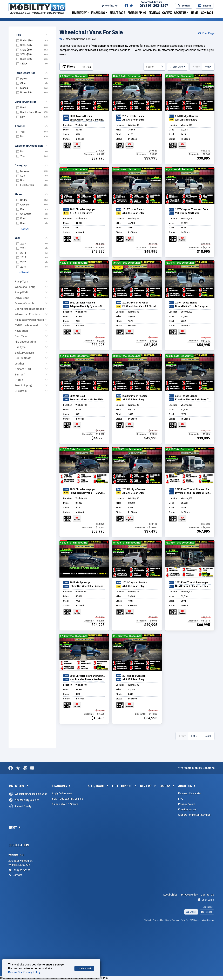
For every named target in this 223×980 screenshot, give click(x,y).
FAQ (181, 799)
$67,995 (203, 531)
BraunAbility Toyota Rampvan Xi (193, 306)
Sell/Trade (117, 13)
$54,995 (203, 345)
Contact (207, 13)
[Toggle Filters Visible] (69, 67)
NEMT (195, 13)
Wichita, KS (111, 6)
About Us (180, 13)
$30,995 (203, 158)
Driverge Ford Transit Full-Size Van (193, 493)
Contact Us (207, 895)
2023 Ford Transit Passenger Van (193, 582)
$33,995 (98, 345)
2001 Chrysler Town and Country (87, 676)
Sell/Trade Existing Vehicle (67, 799)
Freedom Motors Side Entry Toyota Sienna (193, 400)
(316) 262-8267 (154, 6)
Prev (196, 67)
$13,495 (98, 718)
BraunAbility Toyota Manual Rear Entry (87, 120)
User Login (206, 900)
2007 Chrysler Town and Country (193, 209)
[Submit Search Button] (162, 67)
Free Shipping (137, 13)
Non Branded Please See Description (193, 586)
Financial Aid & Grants (65, 804)
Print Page (206, 33)
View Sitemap (208, 920)
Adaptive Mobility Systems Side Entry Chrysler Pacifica (87, 306)
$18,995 (203, 251)
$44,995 (98, 438)
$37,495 (151, 531)
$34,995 (151, 718)
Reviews (154, 13)
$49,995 (98, 251)
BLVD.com (195, 920)
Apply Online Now (62, 793)
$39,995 (98, 158)
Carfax (167, 13)
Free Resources (187, 809)
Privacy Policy (186, 804)
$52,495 (151, 345)
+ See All (24, 229)
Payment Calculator (190, 793)
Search (184, 6)
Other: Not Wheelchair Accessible (87, 586)
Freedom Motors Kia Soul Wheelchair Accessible (87, 400)
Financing (98, 13)
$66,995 (203, 625)
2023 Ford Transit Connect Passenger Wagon (193, 489)
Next (208, 67)
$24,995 (98, 625)
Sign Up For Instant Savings (194, 815)
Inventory (79, 13)
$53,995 (98, 531)
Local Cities (170, 895)
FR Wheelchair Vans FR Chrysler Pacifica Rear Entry (140, 306)
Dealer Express (172, 920)
